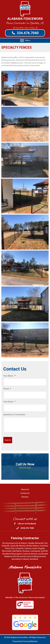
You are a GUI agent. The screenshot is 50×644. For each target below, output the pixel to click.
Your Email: (9, 402)
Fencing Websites (30, 641)
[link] (25, 489)
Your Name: (9, 376)
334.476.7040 (25, 468)
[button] (25, 33)
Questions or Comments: (14, 415)
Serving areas (8, 543)
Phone (7, 389)
